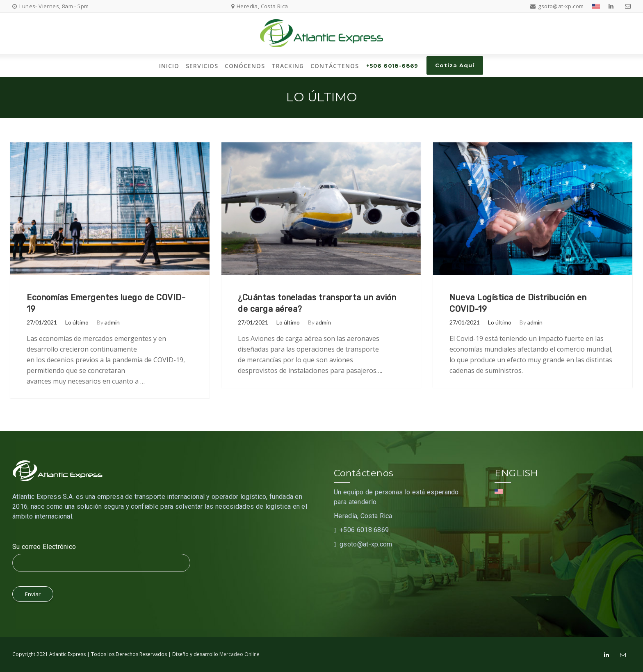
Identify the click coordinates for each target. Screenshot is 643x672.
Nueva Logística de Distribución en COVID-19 (518, 303)
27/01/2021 (42, 322)
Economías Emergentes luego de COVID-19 (106, 303)
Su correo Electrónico (44, 547)
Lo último (77, 322)
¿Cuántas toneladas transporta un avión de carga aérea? (317, 303)
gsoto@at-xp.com (366, 544)
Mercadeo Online (239, 654)
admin (112, 322)
